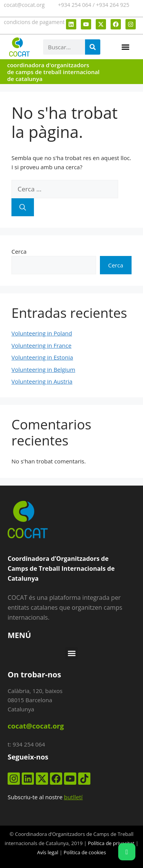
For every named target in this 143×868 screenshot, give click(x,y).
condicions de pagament (34, 22)
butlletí (73, 797)
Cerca (19, 251)
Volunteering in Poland (42, 333)
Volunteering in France (41, 345)
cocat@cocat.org (24, 5)
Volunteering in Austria (42, 381)
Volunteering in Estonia (42, 357)
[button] (125, 47)
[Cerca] (23, 207)
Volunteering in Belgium (43, 369)
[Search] (93, 47)
